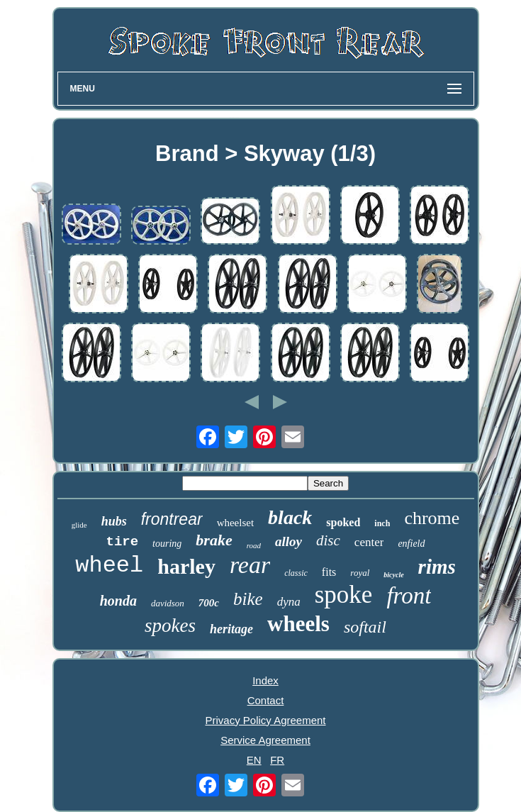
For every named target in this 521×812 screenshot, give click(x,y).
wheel (109, 566)
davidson (168, 603)
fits (329, 572)
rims (437, 567)
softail (365, 627)
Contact (266, 700)
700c (209, 603)
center (369, 542)
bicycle (393, 575)
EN (254, 760)
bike (248, 599)
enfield (411, 544)
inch (382, 523)
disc (328, 540)
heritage (231, 629)
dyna (289, 602)
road (254, 545)
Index (265, 680)
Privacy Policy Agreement (265, 720)
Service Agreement (265, 740)
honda (118, 601)
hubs (114, 521)
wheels (298, 624)
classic (296, 573)
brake (214, 540)
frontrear (172, 519)
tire (122, 542)
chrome (432, 518)
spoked (343, 522)
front (409, 596)
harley (186, 566)
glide (79, 525)
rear (250, 565)
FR (277, 760)
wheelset (235, 523)
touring (167, 544)
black (290, 517)
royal (360, 573)
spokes (170, 625)
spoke (344, 595)
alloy (288, 541)
